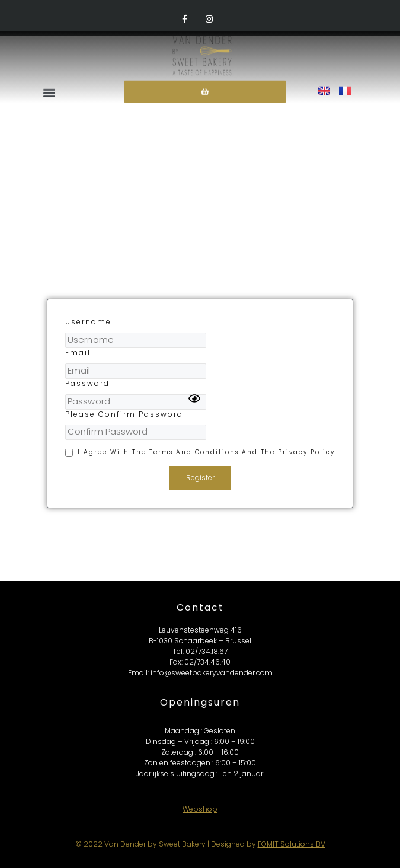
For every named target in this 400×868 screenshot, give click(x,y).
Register (200, 478)
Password (87, 384)
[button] (50, 84)
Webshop (200, 809)
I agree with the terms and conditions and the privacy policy (206, 452)
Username (88, 322)
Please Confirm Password (124, 414)
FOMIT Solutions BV (292, 844)
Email (78, 353)
